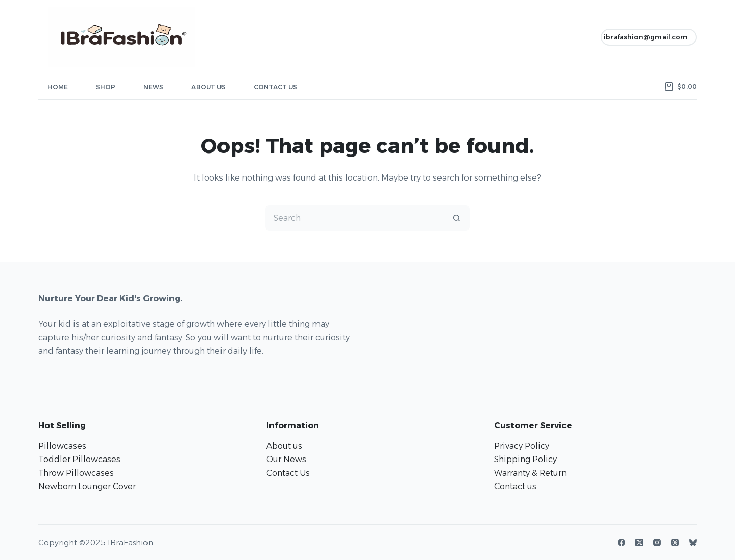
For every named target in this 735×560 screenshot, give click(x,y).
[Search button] (457, 218)
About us (284, 446)
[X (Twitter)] (639, 542)
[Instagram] (657, 542)
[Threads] (675, 542)
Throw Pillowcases (76, 473)
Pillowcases (62, 446)
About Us (209, 87)
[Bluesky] (693, 542)
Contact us (515, 486)
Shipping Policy (525, 459)
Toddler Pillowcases (79, 459)
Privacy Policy (522, 446)
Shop (106, 87)
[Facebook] (621, 542)
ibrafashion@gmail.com (646, 37)
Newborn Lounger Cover (87, 486)
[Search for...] (355, 218)
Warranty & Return (530, 473)
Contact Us (275, 87)
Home (58, 87)
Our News (286, 459)
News (153, 87)
